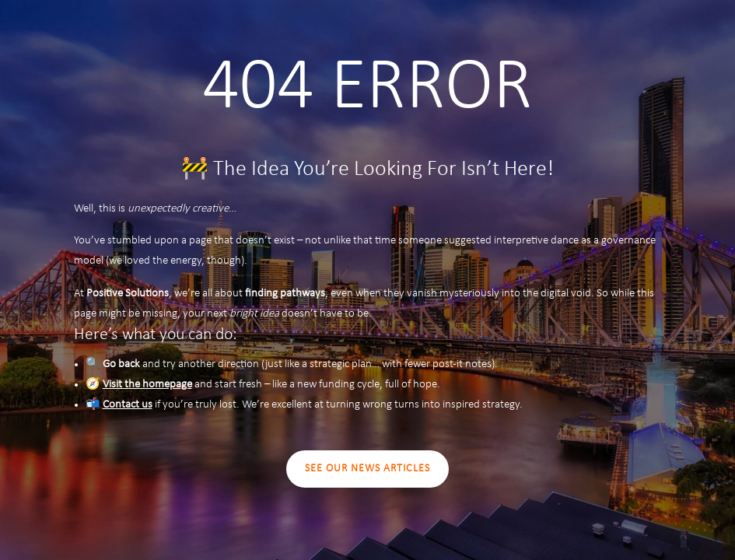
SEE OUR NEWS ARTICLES (367, 469)
